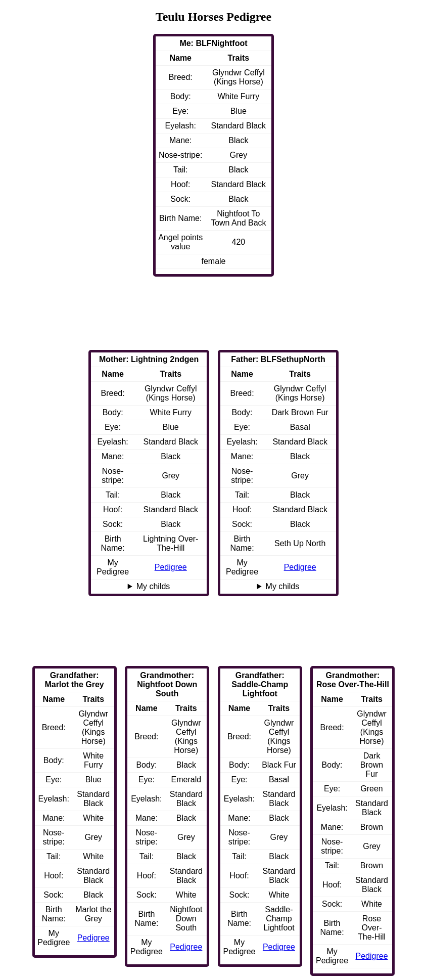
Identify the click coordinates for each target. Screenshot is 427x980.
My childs (283, 586)
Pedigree (300, 567)
